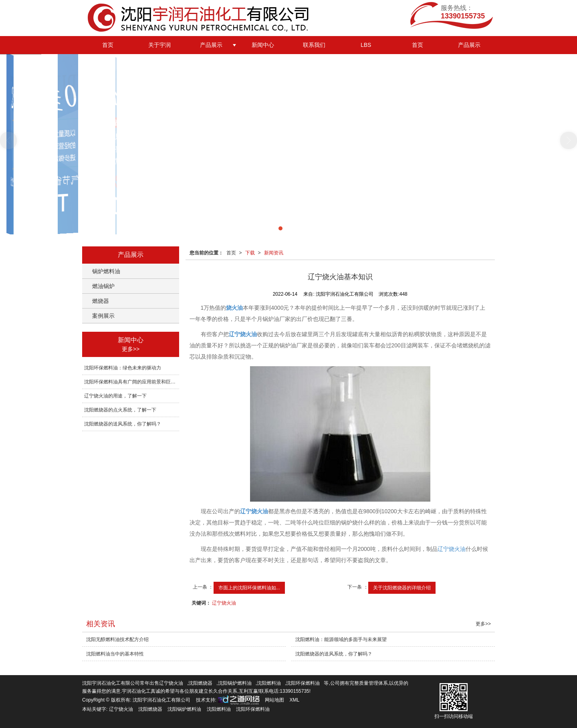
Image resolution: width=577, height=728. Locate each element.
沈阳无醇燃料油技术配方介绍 (117, 639)
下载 (250, 253)
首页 (108, 45)
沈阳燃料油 (269, 683)
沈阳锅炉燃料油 (235, 683)
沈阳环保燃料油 (303, 683)
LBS (366, 45)
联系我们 (314, 45)
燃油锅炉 (103, 286)
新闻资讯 (274, 253)
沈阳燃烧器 (200, 683)
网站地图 (274, 700)
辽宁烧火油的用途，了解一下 (115, 396)
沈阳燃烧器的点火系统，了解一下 (120, 410)
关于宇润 (159, 45)
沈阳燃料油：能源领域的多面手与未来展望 (341, 639)
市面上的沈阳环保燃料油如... (249, 588)
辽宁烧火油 (452, 549)
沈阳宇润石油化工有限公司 (161, 700)
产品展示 (211, 45)
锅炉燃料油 (106, 271)
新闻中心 (263, 45)
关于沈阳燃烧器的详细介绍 (402, 588)
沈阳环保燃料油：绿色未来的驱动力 (123, 368)
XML (295, 700)
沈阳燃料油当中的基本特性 (115, 654)
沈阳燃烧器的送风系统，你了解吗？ (123, 424)
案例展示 (103, 316)
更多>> (131, 349)
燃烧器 (101, 301)
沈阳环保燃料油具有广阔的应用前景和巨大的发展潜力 (132, 382)
